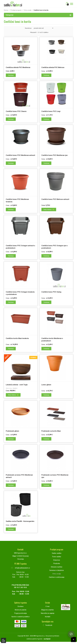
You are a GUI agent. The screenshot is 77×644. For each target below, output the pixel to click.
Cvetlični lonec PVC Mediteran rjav (55, 155)
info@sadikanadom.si (21, 570)
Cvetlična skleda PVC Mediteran (19, 67)
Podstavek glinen (13, 431)
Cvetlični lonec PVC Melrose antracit (56, 201)
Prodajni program (16, 10)
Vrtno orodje (28, 10)
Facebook (48, 627)
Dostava (20, 609)
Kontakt (48, 619)
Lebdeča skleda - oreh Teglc (17, 385)
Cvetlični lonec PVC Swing (52, 293)
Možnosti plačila (21, 612)
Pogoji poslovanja (20, 615)
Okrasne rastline (57, 569)
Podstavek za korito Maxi (52, 431)
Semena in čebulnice (57, 573)
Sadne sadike (57, 555)
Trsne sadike (57, 559)
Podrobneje (11, 75)
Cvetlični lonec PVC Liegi (51, 111)
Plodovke (57, 566)
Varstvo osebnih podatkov (21, 619)
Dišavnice (57, 562)
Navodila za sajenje (48, 615)
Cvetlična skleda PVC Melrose (53, 67)
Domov (6, 10)
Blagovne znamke (48, 612)
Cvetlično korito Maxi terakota (18, 339)
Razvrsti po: (28, 28)
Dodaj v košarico (49, 211)
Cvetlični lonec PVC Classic (17, 111)
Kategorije (38, 15)
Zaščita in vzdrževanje (57, 579)
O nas (48, 609)
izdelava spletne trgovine (34, 641)
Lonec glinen (47, 385)
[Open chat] (71, 634)
